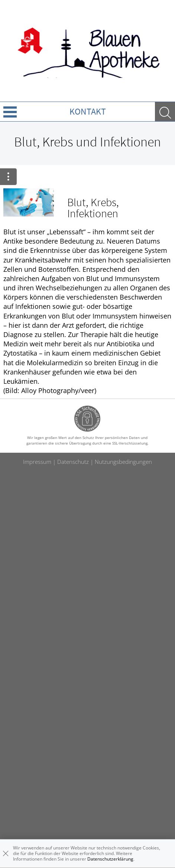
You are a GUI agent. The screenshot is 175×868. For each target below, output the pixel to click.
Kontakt (88, 111)
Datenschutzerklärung (110, 859)
